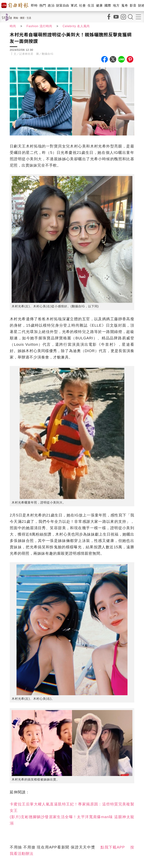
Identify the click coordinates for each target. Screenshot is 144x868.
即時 (34, 6)
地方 (116, 6)
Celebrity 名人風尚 (76, 26)
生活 (91, 6)
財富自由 (63, 6)
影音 (133, 6)
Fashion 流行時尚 (39, 26)
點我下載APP (113, 847)
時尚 (13, 26)
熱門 (43, 6)
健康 (99, 6)
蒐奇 (125, 6)
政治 (51, 6)
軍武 (74, 6)
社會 (82, 6)
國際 (108, 6)
